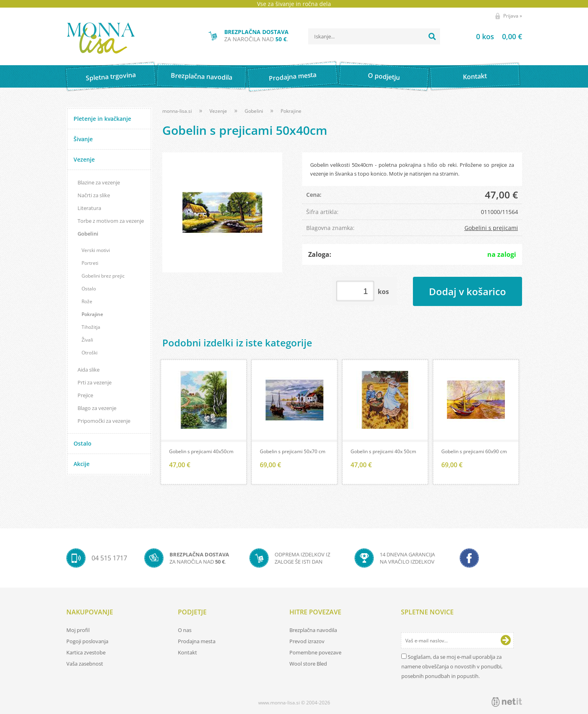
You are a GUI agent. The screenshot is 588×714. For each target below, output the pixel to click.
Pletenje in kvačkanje (102, 119)
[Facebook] (469, 558)
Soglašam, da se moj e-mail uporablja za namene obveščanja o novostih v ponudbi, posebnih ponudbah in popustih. (452, 666)
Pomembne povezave (315, 652)
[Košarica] (489, 36)
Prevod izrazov (307, 641)
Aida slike (89, 370)
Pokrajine (92, 314)
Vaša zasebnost (85, 664)
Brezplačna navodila (202, 76)
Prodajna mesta (293, 76)
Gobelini (88, 234)
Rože (87, 301)
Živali (87, 340)
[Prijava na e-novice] (506, 640)
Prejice (85, 395)
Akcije (82, 464)
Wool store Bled (308, 664)
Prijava (513, 16)
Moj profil (78, 630)
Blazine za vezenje (99, 182)
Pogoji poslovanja (87, 641)
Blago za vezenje (97, 408)
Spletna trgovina (111, 77)
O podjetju (384, 76)
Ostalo (89, 289)
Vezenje (84, 159)
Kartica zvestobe (86, 652)
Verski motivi (96, 250)
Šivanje (83, 139)
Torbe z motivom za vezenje (111, 221)
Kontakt (475, 76)
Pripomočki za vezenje (104, 421)
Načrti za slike (94, 195)
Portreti (90, 263)
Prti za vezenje (95, 382)
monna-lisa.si (177, 111)
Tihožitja (91, 327)
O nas (185, 630)
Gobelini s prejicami (491, 228)
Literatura (89, 208)
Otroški (90, 353)
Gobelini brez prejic (103, 276)
